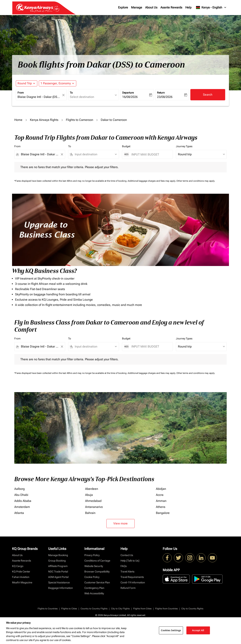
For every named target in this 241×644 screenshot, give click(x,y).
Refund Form (128, 588)
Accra (160, 495)
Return (161, 93)
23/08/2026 (165, 97)
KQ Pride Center (21, 572)
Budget (126, 146)
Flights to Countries (48, 609)
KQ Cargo (18, 566)
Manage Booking (58, 555)
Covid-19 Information (133, 582)
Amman (161, 501)
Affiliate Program (58, 566)
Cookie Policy (92, 577)
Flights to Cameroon (80, 120)
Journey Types (184, 146)
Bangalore (163, 513)
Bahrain (90, 513)
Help (188, 7)
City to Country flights (192, 609)
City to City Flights (120, 609)
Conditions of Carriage (97, 561)
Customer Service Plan (97, 582)
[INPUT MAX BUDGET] (150, 154)
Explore (123, 7)
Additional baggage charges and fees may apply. (152, 181)
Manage (137, 7)
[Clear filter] (62, 154)
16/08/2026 (130, 97)
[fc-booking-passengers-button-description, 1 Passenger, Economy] (56, 83)
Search (208, 95)
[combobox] (39, 97)
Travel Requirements (132, 577)
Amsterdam (22, 507)
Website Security (94, 566)
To (71, 93)
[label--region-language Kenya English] (211, 8)
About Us (151, 7)
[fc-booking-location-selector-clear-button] (64, 95)
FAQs (124, 566)
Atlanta (19, 513)
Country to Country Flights (94, 609)
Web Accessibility (94, 593)
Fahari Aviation (21, 577)
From (21, 93)
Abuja (89, 495)
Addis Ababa (23, 501)
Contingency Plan (94, 588)
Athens (161, 507)
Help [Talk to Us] (130, 561)
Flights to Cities (69, 609)
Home (18, 120)
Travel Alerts (127, 572)
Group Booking (57, 561)
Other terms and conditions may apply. (196, 181)
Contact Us (127, 555)
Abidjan (161, 489)
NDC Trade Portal (58, 572)
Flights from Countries (166, 609)
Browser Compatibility (97, 572)
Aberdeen (92, 489)
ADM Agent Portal (58, 577)
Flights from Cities (142, 609)
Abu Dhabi (21, 495)
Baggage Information (61, 588)
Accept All (198, 630)
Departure (128, 93)
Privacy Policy (92, 555)
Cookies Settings (171, 630)
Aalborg (19, 489)
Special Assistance (59, 582)
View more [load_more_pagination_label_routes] (120, 523)
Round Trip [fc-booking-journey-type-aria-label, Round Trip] (25, 83)
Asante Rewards (171, 7)
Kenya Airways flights (44, 120)
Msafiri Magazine (22, 582)
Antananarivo (94, 507)
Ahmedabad (93, 501)
